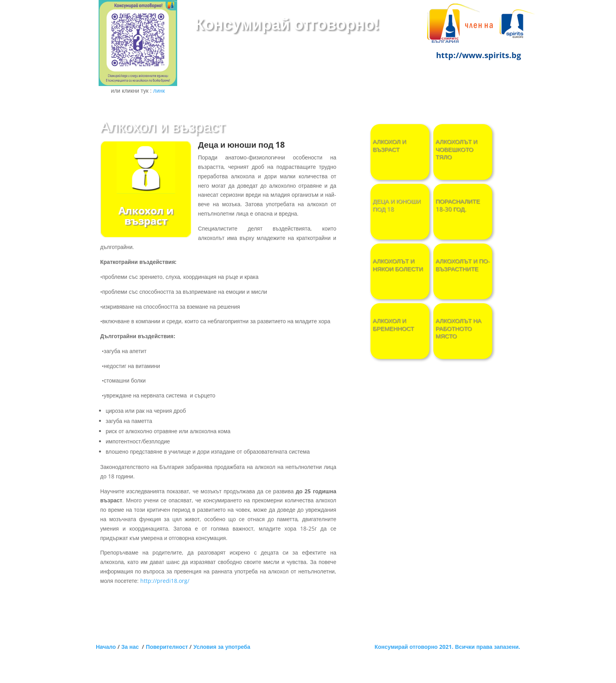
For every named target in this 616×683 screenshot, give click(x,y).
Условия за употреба (222, 647)
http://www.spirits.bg (478, 55)
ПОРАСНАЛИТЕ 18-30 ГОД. (458, 205)
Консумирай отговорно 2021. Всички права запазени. (447, 647)
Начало (106, 647)
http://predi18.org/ (165, 581)
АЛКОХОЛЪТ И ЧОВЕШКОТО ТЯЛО (456, 149)
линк (159, 91)
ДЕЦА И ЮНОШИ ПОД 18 (397, 205)
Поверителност (167, 647)
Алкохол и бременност (393, 325)
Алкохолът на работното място (458, 328)
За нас (132, 647)
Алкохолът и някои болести (398, 265)
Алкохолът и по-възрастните (463, 265)
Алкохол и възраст (390, 146)
